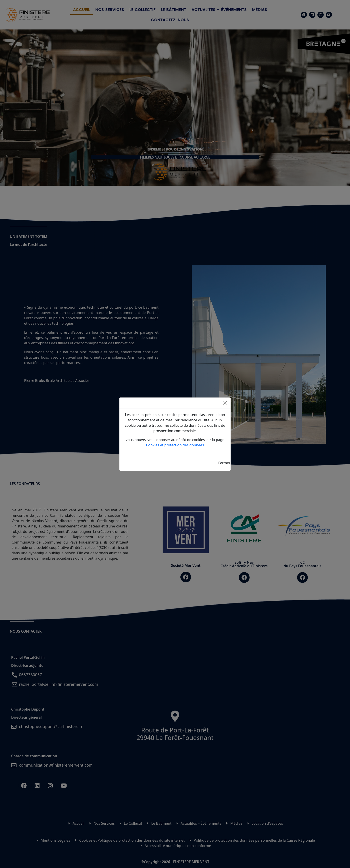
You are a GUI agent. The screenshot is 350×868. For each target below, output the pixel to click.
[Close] (225, 403)
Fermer (224, 463)
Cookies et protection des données (175, 445)
